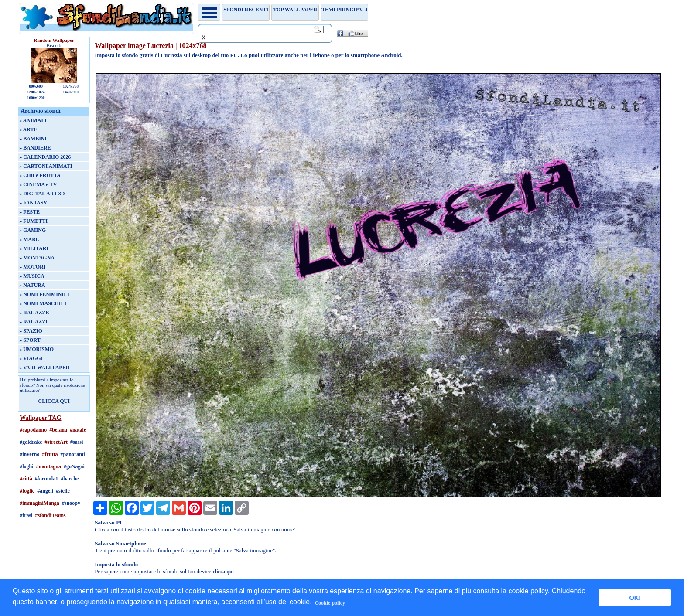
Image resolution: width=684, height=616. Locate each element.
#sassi (77, 442)
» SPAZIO (31, 331)
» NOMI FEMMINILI (44, 294)
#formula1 (46, 479)
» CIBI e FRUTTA (40, 175)
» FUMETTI (33, 221)
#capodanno (33, 430)
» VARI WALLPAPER (44, 368)
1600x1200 (36, 98)
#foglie (27, 491)
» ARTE (28, 129)
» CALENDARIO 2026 (45, 157)
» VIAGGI (31, 358)
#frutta (50, 454)
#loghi (26, 466)
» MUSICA (32, 276)
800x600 (36, 86)
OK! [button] (635, 598)
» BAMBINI (33, 139)
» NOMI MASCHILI (43, 303)
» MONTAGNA (37, 258)
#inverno (29, 454)
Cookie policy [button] (330, 603)
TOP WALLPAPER (295, 10)
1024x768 (71, 86)
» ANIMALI (33, 120)
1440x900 (71, 92)
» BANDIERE (35, 148)
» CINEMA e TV (38, 184)
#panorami (73, 454)
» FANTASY (33, 203)
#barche (70, 479)
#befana (58, 430)
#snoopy (71, 503)
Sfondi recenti (246, 10)
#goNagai (74, 466)
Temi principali (344, 10)
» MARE (29, 239)
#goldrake (31, 442)
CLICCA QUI (54, 401)
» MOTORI (32, 267)
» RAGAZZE (34, 313)
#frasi (26, 515)
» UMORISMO (36, 349)
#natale (78, 430)
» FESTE (29, 212)
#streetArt (56, 442)
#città (26, 479)
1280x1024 (36, 92)
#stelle (63, 491)
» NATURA (32, 285)
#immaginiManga (39, 503)
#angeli (45, 491)
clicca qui (223, 572)
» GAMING (32, 230)
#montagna (49, 466)
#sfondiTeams (51, 515)
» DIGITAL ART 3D (42, 194)
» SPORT (30, 340)
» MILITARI (34, 248)
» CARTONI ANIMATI (46, 166)
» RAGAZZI (33, 322)
